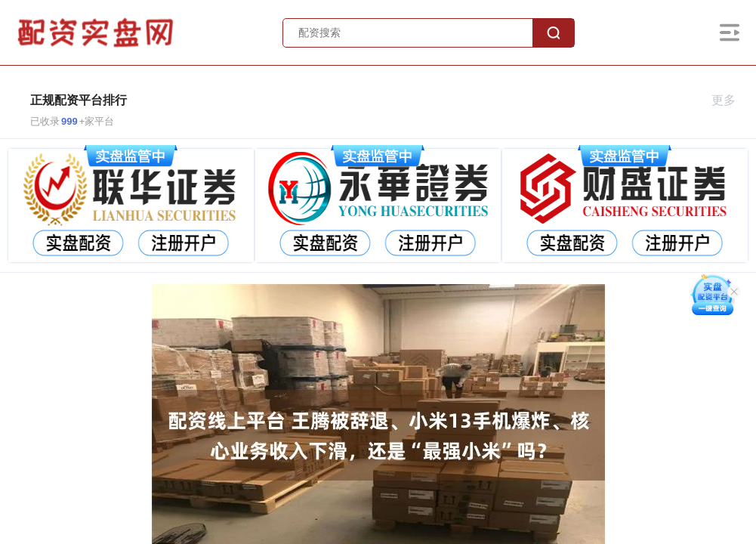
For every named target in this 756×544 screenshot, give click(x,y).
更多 (730, 100)
